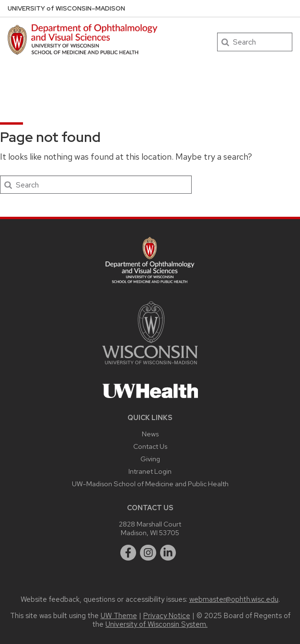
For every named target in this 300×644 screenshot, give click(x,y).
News (150, 434)
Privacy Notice (167, 616)
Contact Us (150, 446)
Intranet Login (150, 471)
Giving (150, 459)
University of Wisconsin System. (156, 624)
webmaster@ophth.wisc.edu (234, 599)
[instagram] (148, 553)
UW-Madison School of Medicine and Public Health (150, 484)
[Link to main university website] (150, 366)
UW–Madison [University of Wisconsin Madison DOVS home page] (66, 8)
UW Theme (119, 616)
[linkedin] (168, 553)
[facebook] (128, 553)
